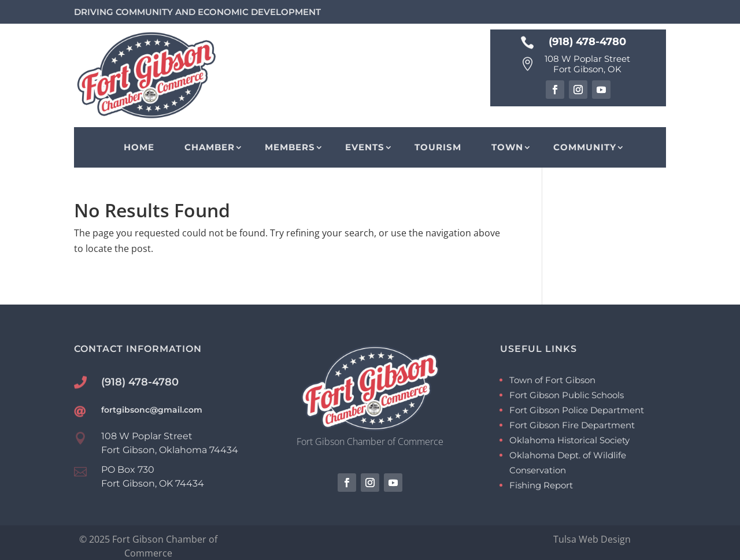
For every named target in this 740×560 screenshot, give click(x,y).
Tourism (438, 147)
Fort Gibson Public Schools (567, 395)
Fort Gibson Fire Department (572, 425)
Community (585, 147)
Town (507, 147)
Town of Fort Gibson (552, 380)
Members (290, 147)
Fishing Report (541, 485)
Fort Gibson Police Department (577, 410)
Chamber (210, 147)
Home (139, 147)
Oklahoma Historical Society (569, 440)
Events (365, 147)
